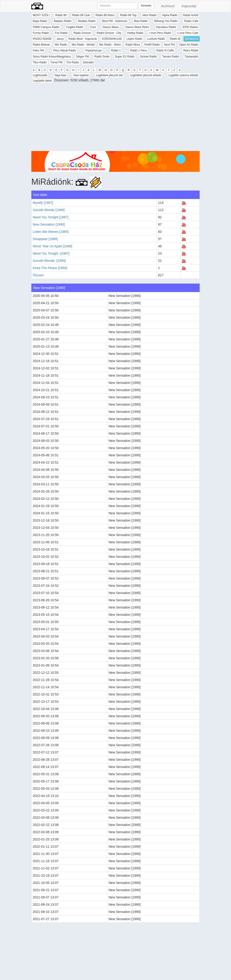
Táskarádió (191, 57)
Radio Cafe (191, 21)
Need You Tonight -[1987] (51, 253)
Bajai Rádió (40, 21)
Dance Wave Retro (137, 27)
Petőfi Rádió (152, 45)
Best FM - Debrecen (115, 21)
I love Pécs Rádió (160, 33)
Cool (93, 27)
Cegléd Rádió (75, 27)
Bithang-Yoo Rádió (166, 21)
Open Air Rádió (189, 45)
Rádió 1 (116, 50)
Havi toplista (81, 75)
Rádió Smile (102, 57)
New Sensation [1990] (49, 224)
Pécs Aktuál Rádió (65, 50)
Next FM (169, 45)
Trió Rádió (73, 62)
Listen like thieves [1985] (51, 232)
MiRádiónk (192, 39)
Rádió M (175, 39)
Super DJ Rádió (125, 57)
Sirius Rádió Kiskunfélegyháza (52, 57)
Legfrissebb (40, 75)
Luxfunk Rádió (156, 39)
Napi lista (60, 75)
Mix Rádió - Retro (110, 45)
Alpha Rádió (170, 15)
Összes (38, 275)
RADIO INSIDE (42, 39)
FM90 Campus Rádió (46, 27)
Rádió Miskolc (42, 45)
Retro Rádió (191, 50)
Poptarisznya (93, 50)
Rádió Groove (82, 33)
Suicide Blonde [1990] (49, 210)
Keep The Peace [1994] (50, 268)
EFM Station (191, 27)
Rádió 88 (61, 15)
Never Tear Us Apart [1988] (52, 246)
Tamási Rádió (171, 57)
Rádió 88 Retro (105, 15)
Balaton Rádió (63, 21)
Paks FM (38, 50)
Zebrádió (88, 62)
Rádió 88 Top (128, 15)
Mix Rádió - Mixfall (83, 45)
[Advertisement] (115, 118)
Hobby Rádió (135, 33)
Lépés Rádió (134, 39)
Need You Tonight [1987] (51, 217)
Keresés (146, 6)
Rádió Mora (133, 45)
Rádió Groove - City (109, 33)
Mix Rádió (61, 45)
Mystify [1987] (43, 203)
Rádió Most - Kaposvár (83, 39)
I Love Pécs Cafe (188, 33)
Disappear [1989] (45, 239)
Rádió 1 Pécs (139, 50)
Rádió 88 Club (81, 15)
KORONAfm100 (112, 39)
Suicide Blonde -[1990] (49, 261)
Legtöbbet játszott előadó (145, 75)
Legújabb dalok (42, 81)
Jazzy (60, 39)
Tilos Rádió (40, 62)
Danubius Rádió (166, 27)
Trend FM (56, 62)
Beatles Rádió (87, 21)
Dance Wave (111, 27)
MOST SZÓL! (41, 15)
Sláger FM (82, 57)
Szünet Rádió (148, 57)
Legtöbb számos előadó (183, 75)
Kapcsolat (189, 6)
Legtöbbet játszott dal (109, 75)
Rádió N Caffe (165, 50)
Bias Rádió (141, 21)
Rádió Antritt (191, 15)
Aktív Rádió (149, 15)
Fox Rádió (61, 33)
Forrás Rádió (41, 33)
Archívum (168, 6)
